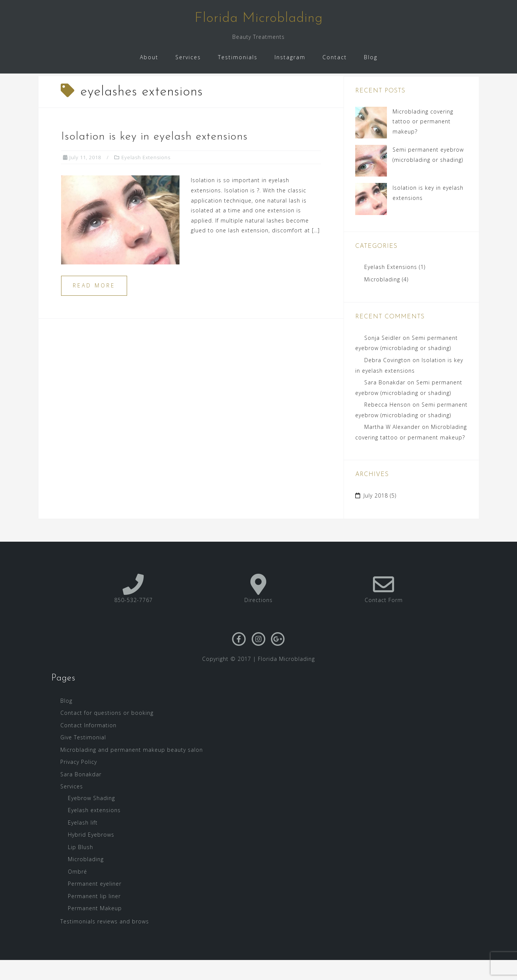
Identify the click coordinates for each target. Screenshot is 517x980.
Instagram (290, 57)
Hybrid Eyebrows (91, 855)
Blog (371, 57)
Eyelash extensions (94, 830)
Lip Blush (81, 867)
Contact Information (88, 745)
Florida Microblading (259, 18)
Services (188, 57)
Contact (335, 57)
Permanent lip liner (94, 916)
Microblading (382, 299)
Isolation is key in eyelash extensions (154, 156)
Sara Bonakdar (385, 402)
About (149, 57)
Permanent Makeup (95, 928)
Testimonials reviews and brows (105, 941)
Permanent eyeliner (95, 904)
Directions (258, 620)
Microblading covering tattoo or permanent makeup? (423, 141)
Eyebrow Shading (91, 818)
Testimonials (238, 57)
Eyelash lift (83, 842)
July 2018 (376, 515)
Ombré (77, 891)
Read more (94, 305)
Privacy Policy (79, 782)
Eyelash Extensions (146, 177)
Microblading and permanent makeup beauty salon (132, 769)
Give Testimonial (83, 757)
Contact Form (384, 620)
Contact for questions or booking (107, 733)
